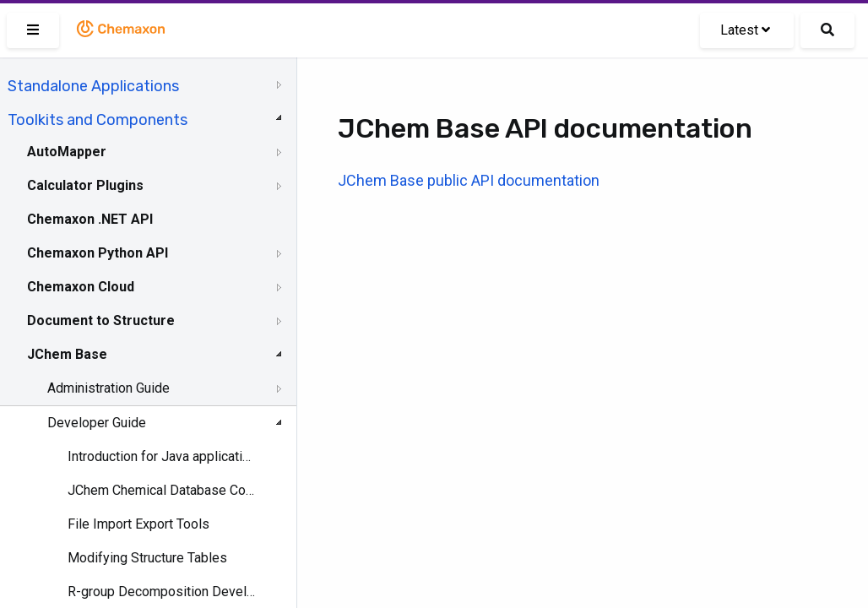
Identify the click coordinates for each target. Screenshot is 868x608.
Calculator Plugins (85, 185)
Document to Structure (101, 320)
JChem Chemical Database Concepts (162, 490)
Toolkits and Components (98, 120)
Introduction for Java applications (162, 456)
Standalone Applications (93, 86)
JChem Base (67, 354)
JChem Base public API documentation (469, 180)
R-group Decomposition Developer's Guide (162, 592)
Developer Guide (97, 423)
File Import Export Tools (138, 524)
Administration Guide (108, 388)
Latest (745, 30)
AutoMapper (67, 152)
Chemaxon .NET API (90, 219)
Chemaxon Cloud (81, 287)
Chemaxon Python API (98, 253)
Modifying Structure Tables (147, 558)
